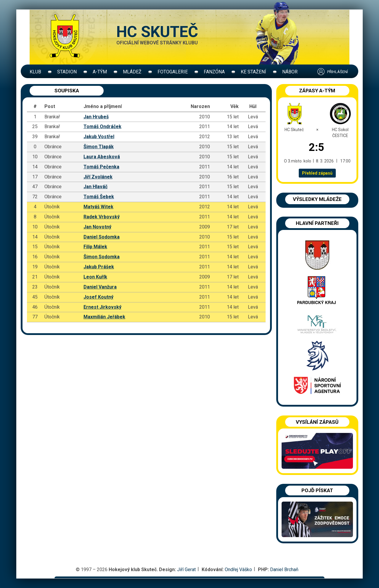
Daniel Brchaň (284, 570)
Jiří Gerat (186, 570)
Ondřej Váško (238, 570)
